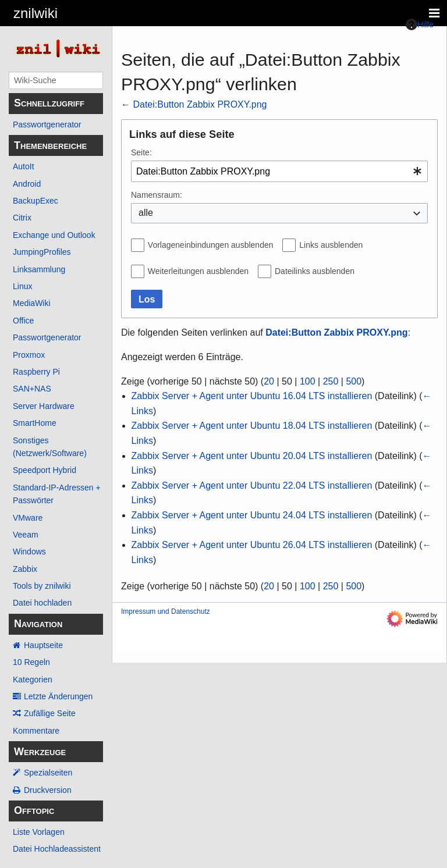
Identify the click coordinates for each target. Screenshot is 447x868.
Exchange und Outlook (54, 235)
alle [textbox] (146, 213)
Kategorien (33, 680)
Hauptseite (43, 645)
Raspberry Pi (36, 372)
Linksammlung (39, 269)
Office (23, 321)
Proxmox (29, 355)
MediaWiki (32, 303)
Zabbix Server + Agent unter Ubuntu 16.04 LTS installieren (252, 396)
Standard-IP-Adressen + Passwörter (57, 494)
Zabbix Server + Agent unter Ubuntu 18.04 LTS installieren (252, 426)
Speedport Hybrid (45, 470)
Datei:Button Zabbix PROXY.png (200, 104)
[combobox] (279, 171)
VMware (28, 518)
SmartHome (35, 423)
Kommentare (36, 731)
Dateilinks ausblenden (315, 271)
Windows (29, 552)
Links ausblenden (331, 245)
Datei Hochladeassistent (57, 849)
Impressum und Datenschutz (166, 611)
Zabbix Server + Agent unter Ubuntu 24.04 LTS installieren (252, 515)
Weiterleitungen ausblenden (198, 271)
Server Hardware (44, 406)
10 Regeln (31, 662)
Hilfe (420, 24)
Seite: (141, 152)
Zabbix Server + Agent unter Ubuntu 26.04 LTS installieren (252, 545)
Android (27, 184)
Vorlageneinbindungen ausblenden (211, 245)
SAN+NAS (32, 389)
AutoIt (24, 166)
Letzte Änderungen (58, 696)
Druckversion (48, 790)
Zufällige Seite (50, 713)
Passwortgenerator (47, 124)
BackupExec (36, 201)
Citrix (22, 218)
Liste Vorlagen (39, 832)
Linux (22, 286)
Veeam (26, 535)
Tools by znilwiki (42, 586)
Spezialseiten (48, 773)
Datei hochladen (42, 603)
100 (308, 381)
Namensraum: (157, 195)
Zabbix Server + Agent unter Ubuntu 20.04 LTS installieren (252, 456)
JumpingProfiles (42, 252)
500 (354, 381)
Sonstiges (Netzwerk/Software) (50, 447)
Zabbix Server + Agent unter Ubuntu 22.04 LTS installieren (252, 485)
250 (331, 381)
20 (269, 381)
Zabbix (25, 569)
